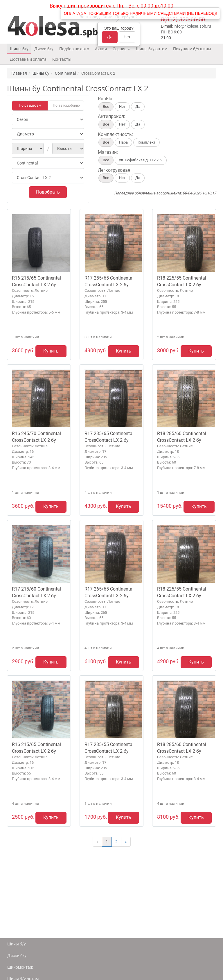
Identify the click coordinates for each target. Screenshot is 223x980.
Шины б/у (19, 49)
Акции (101, 49)
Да (110, 37)
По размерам (30, 105)
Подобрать (48, 192)
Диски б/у (44, 49)
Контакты (62, 59)
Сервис (121, 49)
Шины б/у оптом (152, 49)
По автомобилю (66, 105)
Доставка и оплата (28, 59)
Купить (51, 351)
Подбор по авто (74, 49)
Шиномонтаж (20, 967)
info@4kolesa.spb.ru (192, 26)
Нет (127, 37)
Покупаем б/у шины (192, 49)
